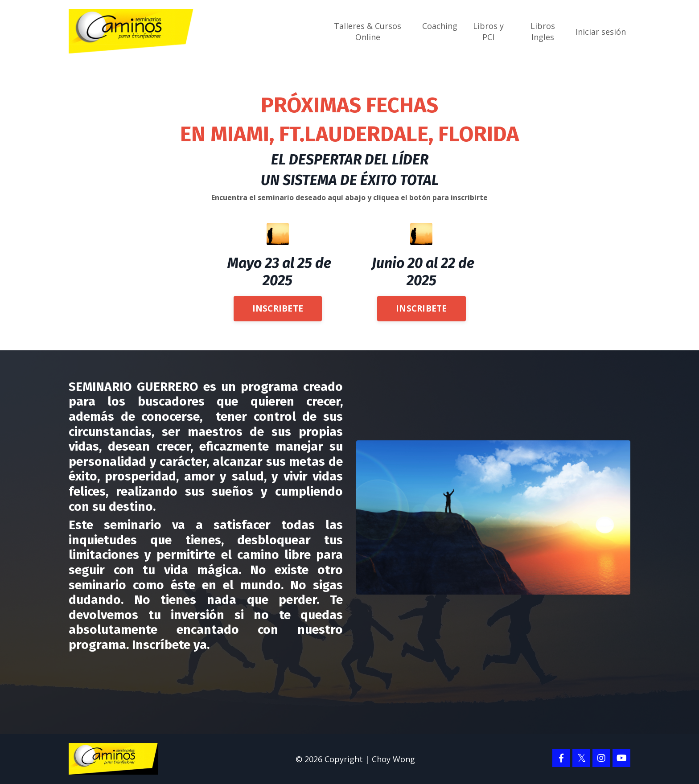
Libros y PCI (488, 31)
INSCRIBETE (278, 308)
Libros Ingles (543, 31)
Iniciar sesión (601, 31)
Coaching (440, 26)
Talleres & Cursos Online (368, 31)
